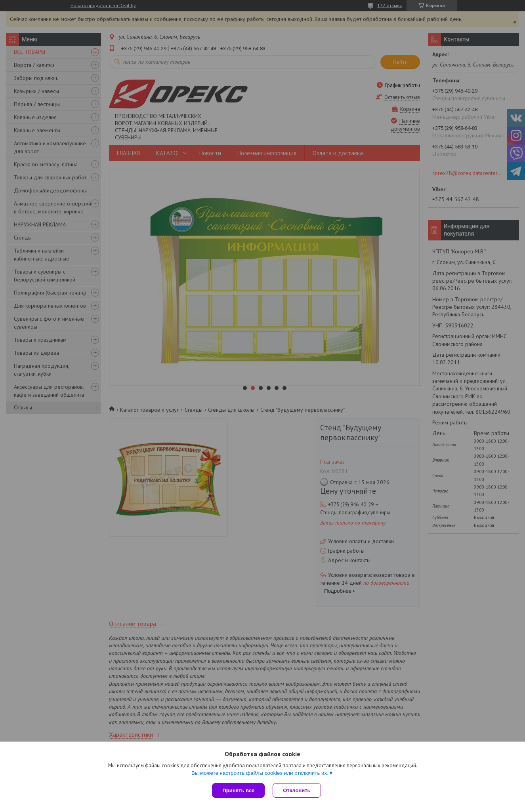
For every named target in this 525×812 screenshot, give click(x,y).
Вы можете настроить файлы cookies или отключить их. (260, 773)
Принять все (238, 790)
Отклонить (297, 790)
